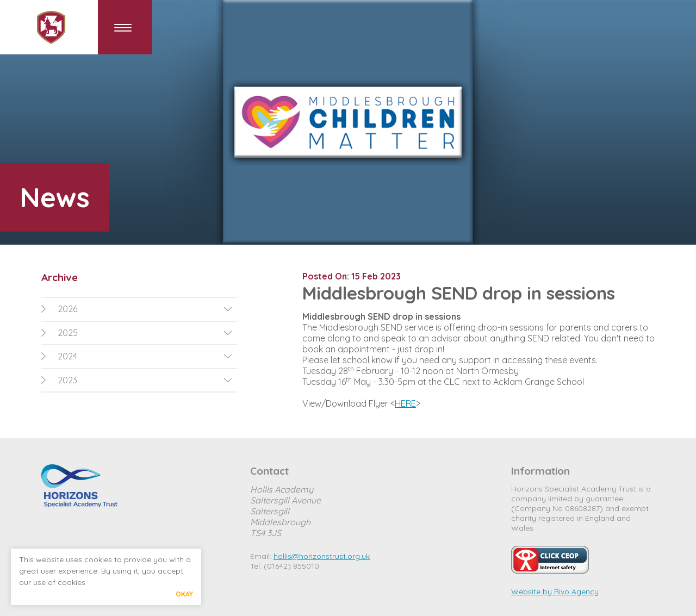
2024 (59, 356)
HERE (405, 403)
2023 (59, 380)
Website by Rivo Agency (555, 592)
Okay (184, 594)
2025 (60, 333)
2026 (59, 309)
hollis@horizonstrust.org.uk (322, 556)
